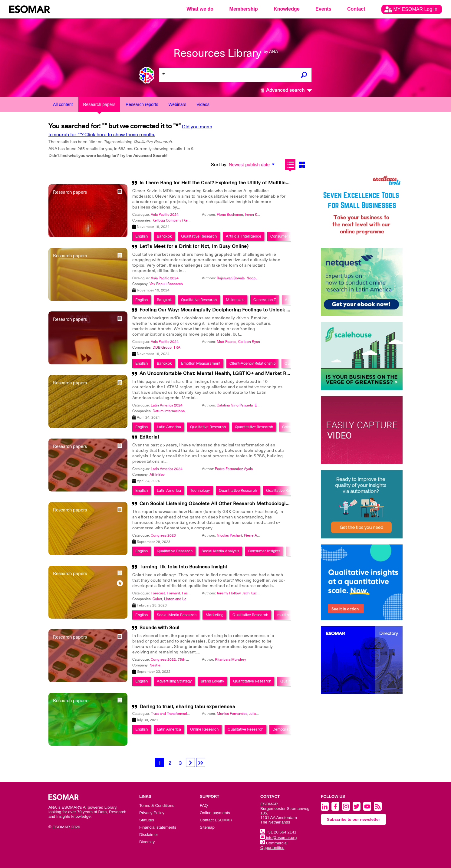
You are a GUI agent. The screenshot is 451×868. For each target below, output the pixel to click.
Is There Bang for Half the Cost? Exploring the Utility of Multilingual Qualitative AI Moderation (248, 183)
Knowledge (286, 9)
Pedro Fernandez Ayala (234, 469)
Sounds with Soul (160, 628)
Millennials (235, 300)
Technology (200, 490)
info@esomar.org (278, 838)
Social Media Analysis (220, 551)
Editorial (149, 437)
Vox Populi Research (166, 284)
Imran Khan (254, 215)
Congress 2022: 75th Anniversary (178, 659)
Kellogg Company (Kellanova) (176, 220)
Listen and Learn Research (186, 599)
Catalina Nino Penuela (235, 405)
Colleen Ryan (249, 342)
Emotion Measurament (201, 363)
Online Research (204, 729)
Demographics (285, 729)
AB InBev (157, 475)
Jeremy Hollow (229, 593)
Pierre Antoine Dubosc (263, 535)
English (142, 236)
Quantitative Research (254, 427)
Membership (244, 9)
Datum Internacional (169, 411)
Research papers (99, 104)
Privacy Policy (152, 813)
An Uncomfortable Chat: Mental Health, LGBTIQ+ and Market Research (222, 373)
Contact (356, 9)
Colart (157, 599)
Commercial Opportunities (274, 845)
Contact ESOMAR (216, 820)
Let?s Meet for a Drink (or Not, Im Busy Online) (194, 246)
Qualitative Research (199, 236)
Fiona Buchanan (230, 215)
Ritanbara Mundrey (230, 659)
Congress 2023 (163, 535)
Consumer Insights (264, 551)
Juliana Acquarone (264, 714)
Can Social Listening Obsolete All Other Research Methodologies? (217, 504)
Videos (203, 104)
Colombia (290, 427)
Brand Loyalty (212, 681)
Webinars (177, 104)
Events (323, 9)
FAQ (204, 806)
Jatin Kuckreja (253, 593)
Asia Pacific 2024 (165, 215)
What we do (200, 9)
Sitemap (207, 827)
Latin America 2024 (167, 405)
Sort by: (219, 165)
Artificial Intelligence (244, 236)
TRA (177, 347)
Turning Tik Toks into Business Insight (183, 567)
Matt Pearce (227, 342)
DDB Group (162, 347)
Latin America (169, 427)
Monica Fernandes (232, 714)
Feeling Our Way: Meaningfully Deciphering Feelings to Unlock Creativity (224, 310)
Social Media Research (177, 615)
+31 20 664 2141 (278, 832)
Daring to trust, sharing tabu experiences (187, 707)
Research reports (142, 104)
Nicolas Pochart (229, 535)
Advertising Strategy (174, 681)
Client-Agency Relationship (252, 363)
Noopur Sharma (259, 278)
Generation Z (265, 300)
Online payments (215, 813)
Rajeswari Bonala (231, 278)
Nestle (155, 665)
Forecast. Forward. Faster (171, 593)
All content (63, 104)
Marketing (214, 615)
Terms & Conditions (157, 806)
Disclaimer (149, 835)
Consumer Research (288, 236)
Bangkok (164, 236)
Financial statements (158, 827)
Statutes (147, 820)
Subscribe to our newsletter (354, 819)
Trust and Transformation (171, 714)
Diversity (147, 842)
